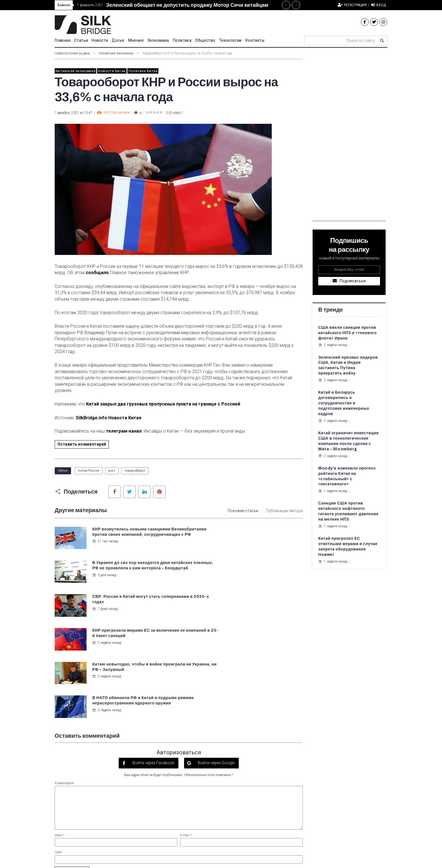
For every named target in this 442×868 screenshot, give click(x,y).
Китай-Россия (89, 471)
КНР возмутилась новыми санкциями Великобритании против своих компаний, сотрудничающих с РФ (131, 535)
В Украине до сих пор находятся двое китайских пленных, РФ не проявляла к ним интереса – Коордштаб (261, 535)
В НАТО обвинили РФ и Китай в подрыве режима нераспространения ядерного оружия (259, 601)
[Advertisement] (349, 136)
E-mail (186, 733)
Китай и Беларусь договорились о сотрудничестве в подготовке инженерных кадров (344, 403)
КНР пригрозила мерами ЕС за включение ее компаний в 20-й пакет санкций (259, 568)
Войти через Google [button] (216, 661)
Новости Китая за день (72, 53)
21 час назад (105, 547)
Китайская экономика (116, 53)
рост (112, 471)
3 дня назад (232, 547)
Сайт (58, 750)
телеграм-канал (124, 431)
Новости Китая (112, 71)
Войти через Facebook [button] (153, 661)
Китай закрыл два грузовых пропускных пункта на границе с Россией (163, 404)
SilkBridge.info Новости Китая (109, 418)
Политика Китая (143, 71)
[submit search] (382, 41)
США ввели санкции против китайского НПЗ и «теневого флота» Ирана (347, 333)
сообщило (97, 273)
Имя (59, 733)
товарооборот (135, 471)
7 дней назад (105, 575)
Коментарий (64, 681)
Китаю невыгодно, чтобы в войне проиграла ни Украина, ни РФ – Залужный (127, 601)
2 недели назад (235, 580)
